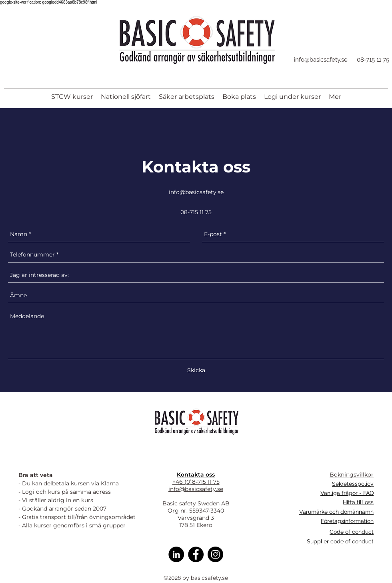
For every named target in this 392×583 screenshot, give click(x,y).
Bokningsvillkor (352, 475)
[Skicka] (196, 370)
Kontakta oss (196, 475)
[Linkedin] (176, 554)
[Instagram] (215, 554)
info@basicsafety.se (321, 60)
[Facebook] (196, 554)
